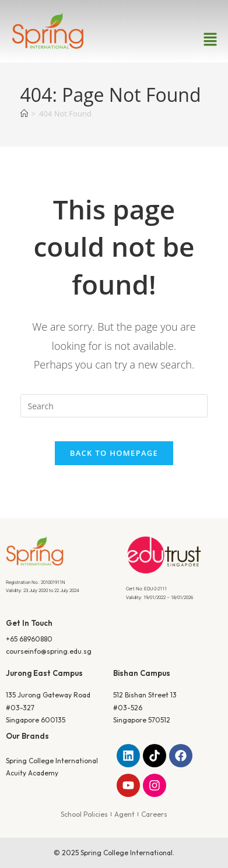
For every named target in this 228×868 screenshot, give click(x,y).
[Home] (24, 114)
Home (91, 183)
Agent (124, 814)
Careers (154, 814)
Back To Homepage (114, 453)
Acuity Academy (32, 773)
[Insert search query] (114, 406)
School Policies (84, 814)
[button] (211, 40)
